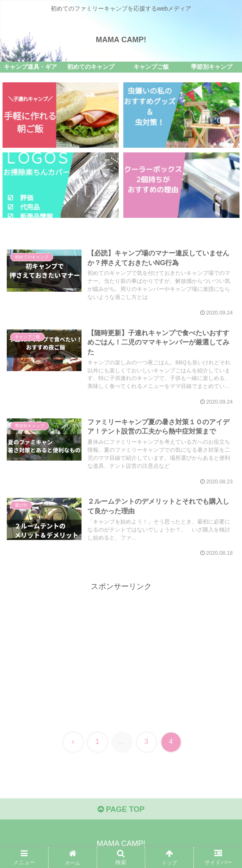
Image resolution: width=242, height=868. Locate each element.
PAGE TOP (121, 809)
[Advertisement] (121, 652)
